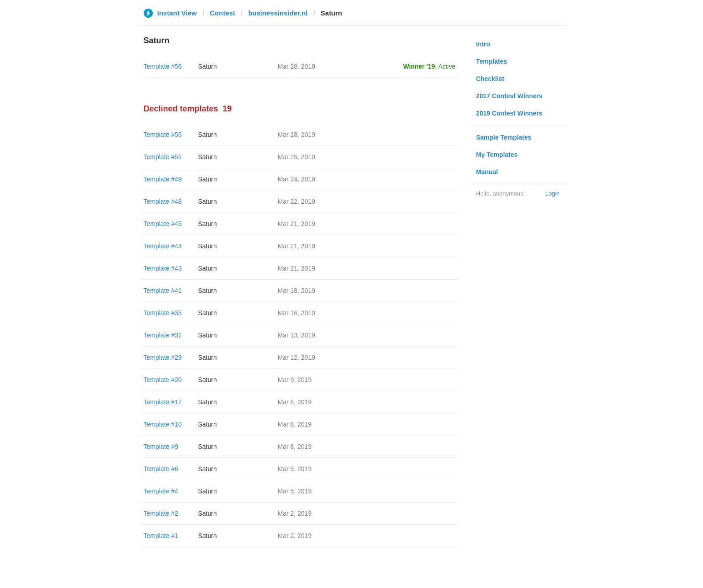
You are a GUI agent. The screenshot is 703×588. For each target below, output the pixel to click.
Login (552, 193)
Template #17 (163, 402)
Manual (487, 172)
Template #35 (163, 313)
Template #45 (163, 224)
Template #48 (163, 201)
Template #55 (163, 135)
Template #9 (161, 447)
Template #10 (163, 424)
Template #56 (163, 66)
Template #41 (163, 291)
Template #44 (163, 246)
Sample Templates (504, 137)
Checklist (490, 79)
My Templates (497, 155)
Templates (492, 61)
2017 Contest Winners (509, 96)
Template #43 (163, 268)
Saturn (208, 66)
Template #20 (163, 380)
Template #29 (163, 357)
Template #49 (163, 179)
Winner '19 (419, 66)
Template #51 (163, 157)
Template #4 (161, 491)
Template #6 (161, 469)
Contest (222, 13)
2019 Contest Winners (509, 113)
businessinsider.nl (278, 13)
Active (447, 66)
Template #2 (161, 513)
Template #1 (161, 536)
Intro (483, 44)
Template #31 (163, 335)
